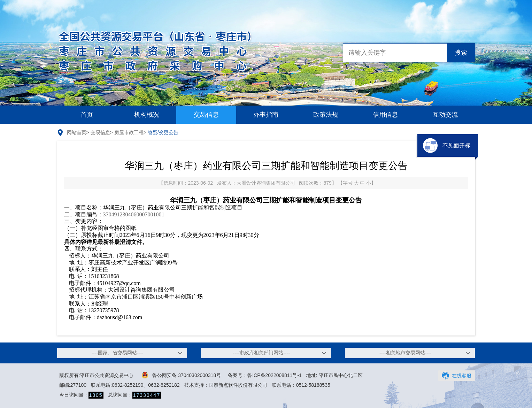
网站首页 (77, 132)
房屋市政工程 (129, 132)
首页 (87, 115)
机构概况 (147, 115)
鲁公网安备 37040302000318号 (181, 375)
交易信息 (206, 115)
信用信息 (385, 115)
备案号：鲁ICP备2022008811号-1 (265, 375)
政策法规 (326, 115)
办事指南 (266, 115)
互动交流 (445, 115)
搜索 (461, 53)
